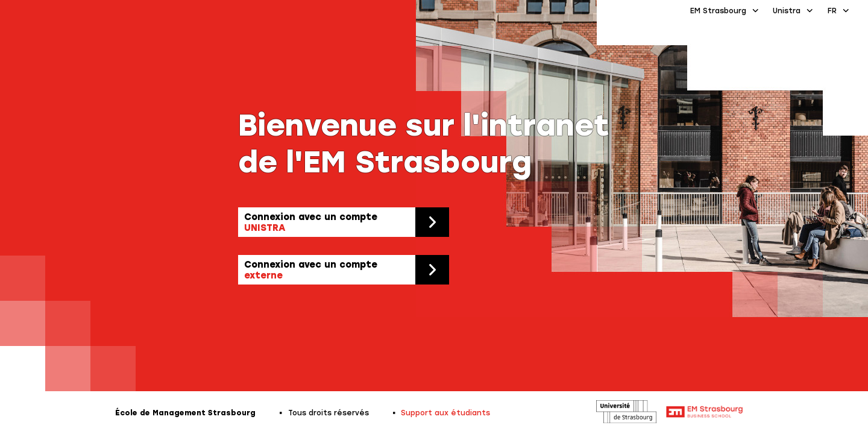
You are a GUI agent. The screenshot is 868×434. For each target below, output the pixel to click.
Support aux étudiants (445, 413)
